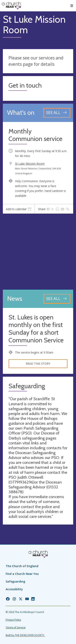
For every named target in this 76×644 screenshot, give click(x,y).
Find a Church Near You (22, 574)
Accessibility (14, 589)
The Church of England (22, 566)
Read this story (38, 364)
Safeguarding (15, 581)
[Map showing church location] (38, 252)
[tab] (19, 209)
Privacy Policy (13, 620)
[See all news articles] (57, 299)
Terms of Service (16, 627)
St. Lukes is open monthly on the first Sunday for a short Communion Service (36, 329)
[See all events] (57, 113)
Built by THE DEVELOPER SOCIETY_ (25, 635)
